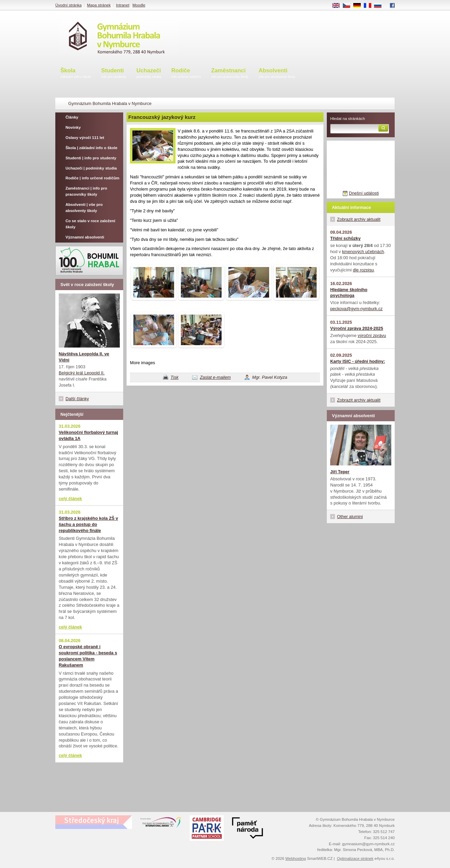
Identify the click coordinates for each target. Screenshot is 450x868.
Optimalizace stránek (355, 858)
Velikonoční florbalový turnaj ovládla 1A (88, 435)
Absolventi (277, 74)
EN (338, 6)
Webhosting (296, 858)
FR (370, 6)
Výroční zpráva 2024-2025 (357, 328)
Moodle (139, 5)
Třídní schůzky (345, 238)
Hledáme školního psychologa (349, 293)
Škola (76, 74)
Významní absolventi (85, 237)
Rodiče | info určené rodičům (92, 178)
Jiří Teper (340, 472)
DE (359, 6)
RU (380, 6)
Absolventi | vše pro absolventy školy (84, 208)
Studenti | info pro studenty (91, 158)
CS (349, 6)
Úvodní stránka (68, 5)
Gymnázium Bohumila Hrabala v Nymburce (110, 103)
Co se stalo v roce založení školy (90, 224)
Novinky (73, 127)
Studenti (114, 74)
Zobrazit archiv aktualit (359, 219)
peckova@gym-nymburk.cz (357, 309)
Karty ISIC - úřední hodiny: (358, 361)
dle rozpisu (363, 270)
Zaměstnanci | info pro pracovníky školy (86, 191)
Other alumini (350, 517)
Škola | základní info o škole (91, 148)
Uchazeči (149, 74)
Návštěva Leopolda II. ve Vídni (84, 357)
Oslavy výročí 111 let (85, 138)
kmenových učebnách (363, 252)
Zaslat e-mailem (215, 377)
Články (72, 117)
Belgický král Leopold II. (82, 373)
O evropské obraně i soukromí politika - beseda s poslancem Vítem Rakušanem (88, 656)
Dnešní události (364, 193)
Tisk (175, 377)
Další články (77, 399)
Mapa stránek (99, 5)
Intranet (123, 5)
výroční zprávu (372, 335)
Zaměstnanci (230, 74)
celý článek (70, 499)
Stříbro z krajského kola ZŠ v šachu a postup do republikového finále (88, 524)
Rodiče (186, 74)
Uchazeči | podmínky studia (91, 168)
